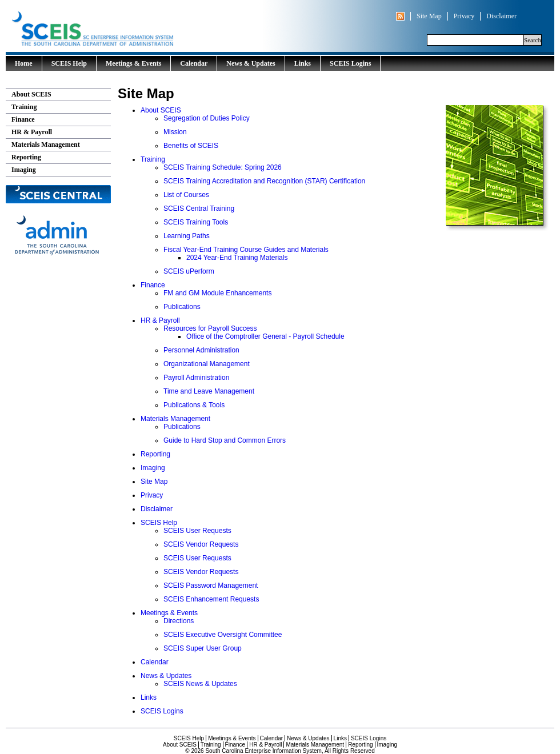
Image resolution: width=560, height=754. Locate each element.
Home (24, 63)
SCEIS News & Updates (200, 684)
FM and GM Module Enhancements (217, 293)
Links (303, 63)
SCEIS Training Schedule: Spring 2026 (223, 167)
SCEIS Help (69, 63)
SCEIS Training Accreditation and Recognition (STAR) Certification (264, 181)
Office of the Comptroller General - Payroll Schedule (265, 336)
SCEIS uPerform (189, 271)
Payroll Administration (196, 378)
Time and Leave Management (209, 391)
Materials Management (46, 145)
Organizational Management (207, 364)
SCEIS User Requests (197, 531)
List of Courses (186, 195)
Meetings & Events (133, 63)
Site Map (429, 16)
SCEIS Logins (350, 63)
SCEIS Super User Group (203, 648)
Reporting (26, 157)
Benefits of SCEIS (191, 146)
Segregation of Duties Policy (207, 118)
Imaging (24, 170)
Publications (182, 307)
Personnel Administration (201, 350)
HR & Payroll (32, 132)
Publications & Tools (194, 405)
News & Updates (251, 63)
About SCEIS (31, 94)
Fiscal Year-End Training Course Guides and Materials (246, 250)
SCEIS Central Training (199, 208)
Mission (175, 132)
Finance (23, 119)
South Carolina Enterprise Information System (140, 26)
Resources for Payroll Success (210, 328)
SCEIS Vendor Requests (201, 544)
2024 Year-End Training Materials (237, 258)
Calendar (194, 63)
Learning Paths (187, 236)
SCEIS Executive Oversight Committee (223, 635)
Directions (179, 621)
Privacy (464, 16)
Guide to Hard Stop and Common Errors (225, 440)
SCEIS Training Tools (196, 222)
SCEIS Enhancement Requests (211, 599)
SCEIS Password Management (211, 585)
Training (24, 107)
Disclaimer (501, 16)
